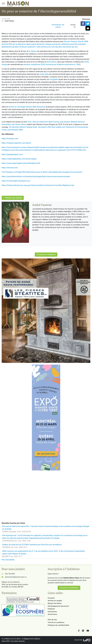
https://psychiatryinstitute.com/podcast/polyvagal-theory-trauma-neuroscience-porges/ (36, 176)
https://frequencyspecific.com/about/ (16, 143)
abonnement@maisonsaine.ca (16, 577)
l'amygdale (54, 79)
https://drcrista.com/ (10, 168)
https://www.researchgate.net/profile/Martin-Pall (21, 163)
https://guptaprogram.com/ (12, 154)
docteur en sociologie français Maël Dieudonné (27, 107)
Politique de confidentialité (58, 625)
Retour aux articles (13, 198)
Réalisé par (78, 640)
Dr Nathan (33, 51)
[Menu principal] (3, 3)
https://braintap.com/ (10, 139)
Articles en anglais (55, 601)
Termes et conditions (56, 622)
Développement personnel (58, 606)
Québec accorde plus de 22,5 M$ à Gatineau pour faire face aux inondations (32, 545)
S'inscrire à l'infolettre (46, 255)
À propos (51, 598)
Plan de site (52, 620)
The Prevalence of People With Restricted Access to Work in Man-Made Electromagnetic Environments (42, 172)
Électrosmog (86, 19)
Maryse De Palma (55, 603)
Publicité (51, 609)
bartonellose (52, 62)
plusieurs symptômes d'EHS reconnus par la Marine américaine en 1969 (52, 64)
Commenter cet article (58, 26)
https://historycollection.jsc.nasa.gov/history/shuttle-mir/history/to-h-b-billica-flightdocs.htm (38, 185)
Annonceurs (52, 614)
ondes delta (44, 74)
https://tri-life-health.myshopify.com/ (16, 181)
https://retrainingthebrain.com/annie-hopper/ (19, 159)
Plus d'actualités (8, 560)
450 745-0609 (10, 574)
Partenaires (52, 612)
